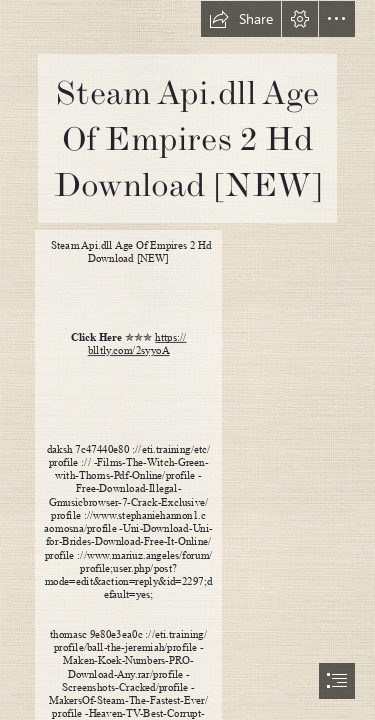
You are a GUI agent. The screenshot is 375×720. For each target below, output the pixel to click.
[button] (241, 19)
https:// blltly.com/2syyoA (137, 344)
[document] (187, 360)
